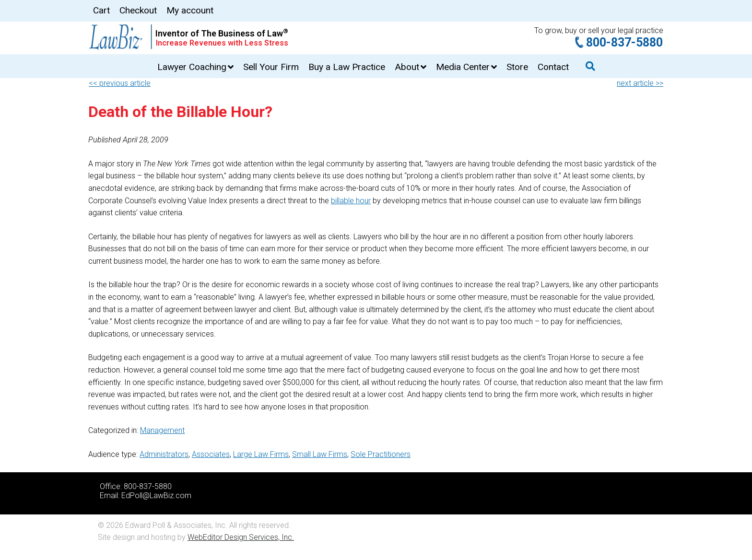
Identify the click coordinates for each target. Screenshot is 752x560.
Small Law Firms (320, 454)
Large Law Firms (261, 454)
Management (162, 430)
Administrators (164, 454)
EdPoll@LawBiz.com (156, 496)
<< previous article (120, 83)
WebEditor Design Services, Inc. (241, 537)
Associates (211, 454)
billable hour (351, 201)
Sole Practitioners (381, 454)
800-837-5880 (624, 42)
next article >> (640, 83)
